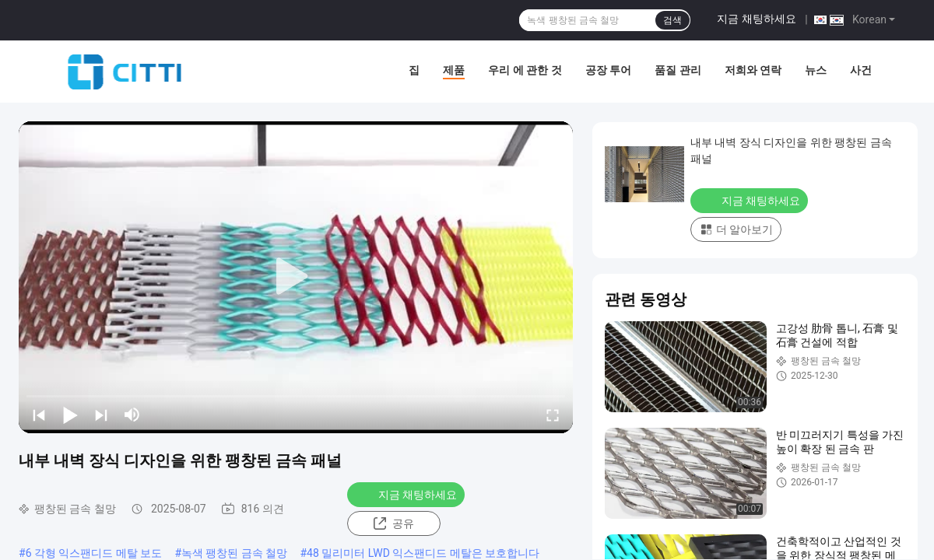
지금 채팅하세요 (756, 19)
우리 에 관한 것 (525, 70)
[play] (296, 277)
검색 (672, 20)
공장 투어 (608, 70)
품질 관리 (678, 70)
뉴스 (816, 70)
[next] (101, 415)
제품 (454, 70)
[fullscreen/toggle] (553, 415)
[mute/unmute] (132, 415)
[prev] (39, 415)
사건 (861, 70)
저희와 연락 (753, 70)
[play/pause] (70, 415)
